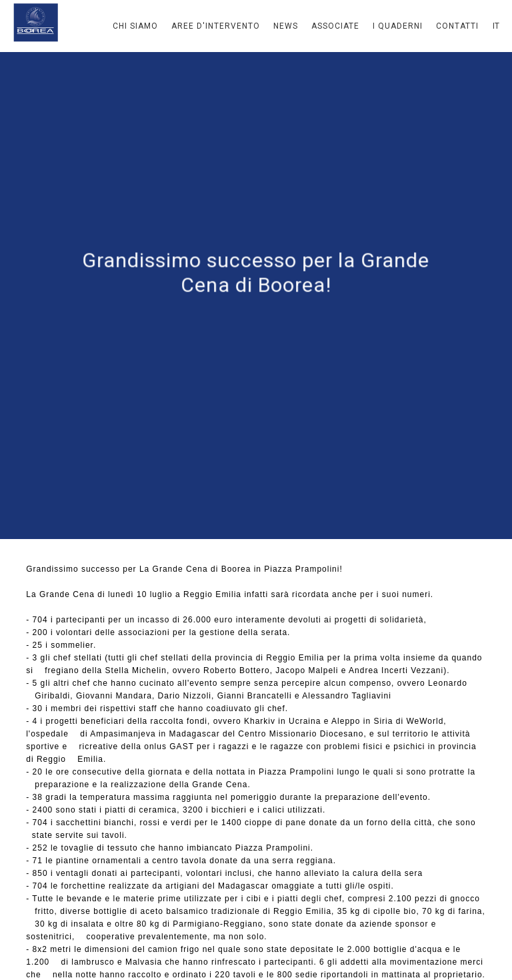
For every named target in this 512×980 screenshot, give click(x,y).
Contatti (457, 26)
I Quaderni (398, 26)
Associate (335, 26)
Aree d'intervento (216, 26)
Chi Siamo (135, 26)
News (286, 26)
